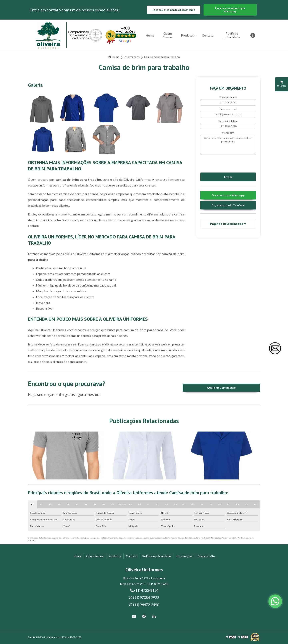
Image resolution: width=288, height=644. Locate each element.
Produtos (187, 35)
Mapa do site (206, 556)
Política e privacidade (232, 35)
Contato (208, 35)
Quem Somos (168, 35)
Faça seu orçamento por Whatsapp (230, 10)
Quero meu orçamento (221, 388)
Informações (184, 556)
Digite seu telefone (228, 121)
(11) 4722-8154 (144, 590)
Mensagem (228, 133)
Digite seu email (228, 109)
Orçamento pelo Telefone (228, 205)
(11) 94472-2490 (144, 605)
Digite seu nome (228, 97)
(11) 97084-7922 (144, 597)
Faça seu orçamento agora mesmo (174, 10)
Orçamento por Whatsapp (228, 195)
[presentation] (224, 163)
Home (150, 35)
